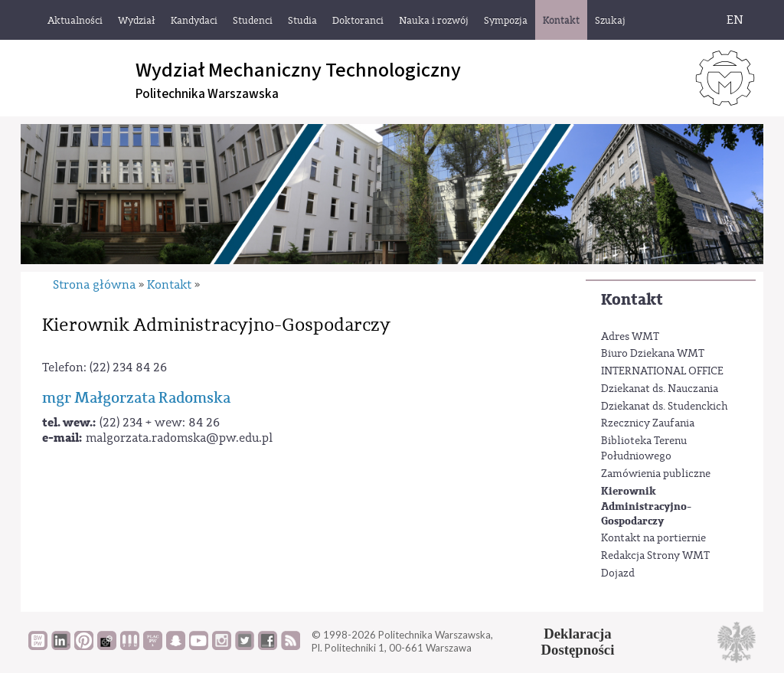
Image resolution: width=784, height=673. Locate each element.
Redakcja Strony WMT (655, 556)
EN (735, 20)
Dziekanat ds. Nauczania (660, 389)
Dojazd (618, 573)
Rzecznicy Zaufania (648, 423)
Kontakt (632, 300)
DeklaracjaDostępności (578, 642)
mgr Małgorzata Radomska (136, 398)
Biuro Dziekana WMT (653, 354)
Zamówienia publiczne (656, 474)
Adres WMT (630, 337)
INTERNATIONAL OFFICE (662, 371)
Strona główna (94, 285)
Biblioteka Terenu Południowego (644, 449)
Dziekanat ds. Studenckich (665, 407)
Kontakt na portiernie (653, 538)
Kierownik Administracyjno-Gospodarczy (646, 506)
